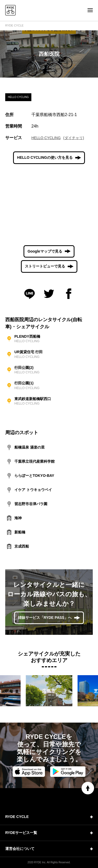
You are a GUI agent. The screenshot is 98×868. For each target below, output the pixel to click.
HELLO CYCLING (46, 138)
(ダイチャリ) (74, 138)
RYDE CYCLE (14, 25)
